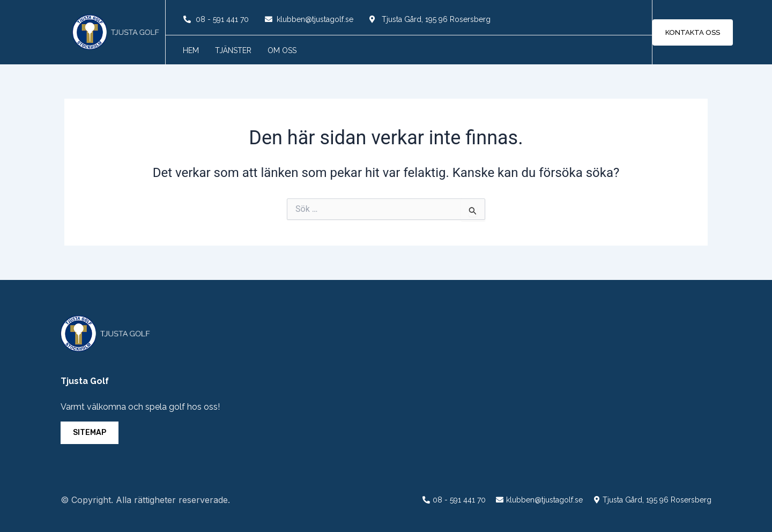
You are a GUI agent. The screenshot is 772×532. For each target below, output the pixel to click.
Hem (191, 50)
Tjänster (233, 50)
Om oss (282, 50)
